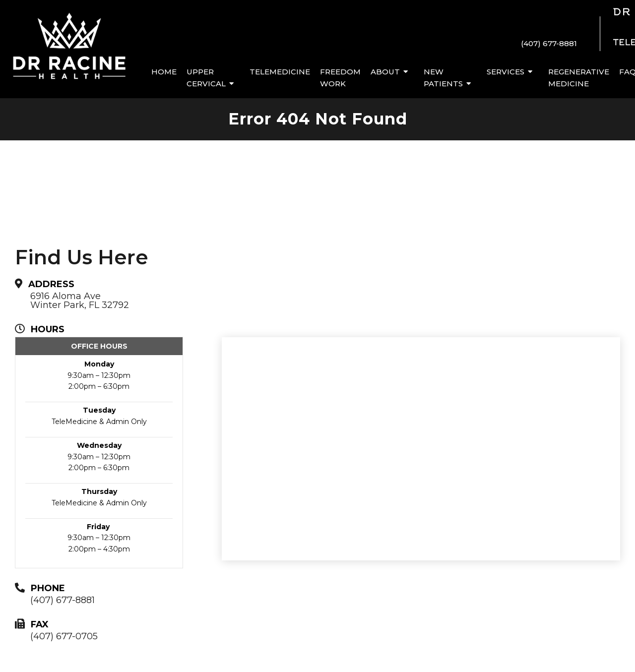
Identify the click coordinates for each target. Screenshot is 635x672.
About (385, 72)
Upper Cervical (206, 78)
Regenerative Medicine (579, 78)
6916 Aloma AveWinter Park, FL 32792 (80, 301)
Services (506, 72)
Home (164, 72)
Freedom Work (340, 78)
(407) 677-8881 (549, 43)
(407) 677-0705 (64, 636)
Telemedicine (280, 72)
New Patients (443, 78)
